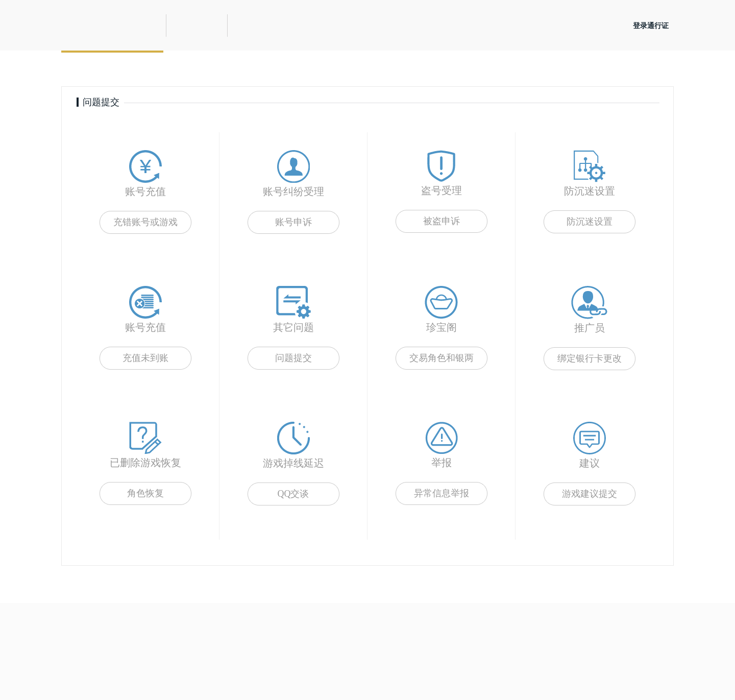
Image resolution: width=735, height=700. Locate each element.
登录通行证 (651, 26)
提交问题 (112, 68)
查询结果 (316, 68)
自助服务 (214, 68)
